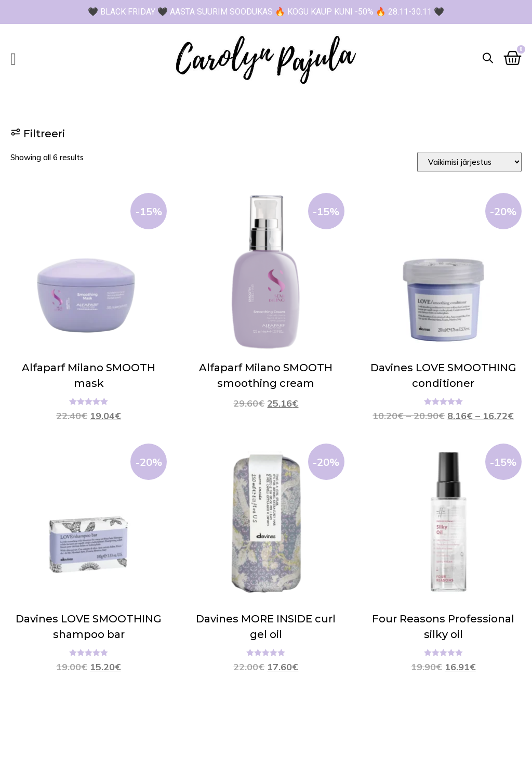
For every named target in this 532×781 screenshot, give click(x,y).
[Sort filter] (469, 162)
